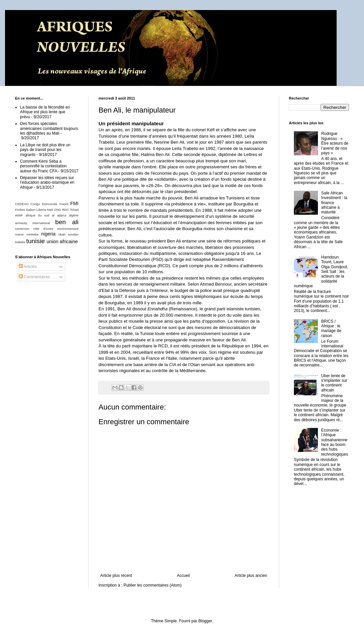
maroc (20, 234)
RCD (164, 266)
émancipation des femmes (206, 223)
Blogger (205, 621)
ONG (57, 210)
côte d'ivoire (43, 229)
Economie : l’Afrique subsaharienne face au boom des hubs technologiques (335, 442)
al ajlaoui (59, 215)
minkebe (32, 234)
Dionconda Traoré (55, 204)
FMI (74, 203)
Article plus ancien (251, 576)
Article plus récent (116, 576)
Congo (35, 204)
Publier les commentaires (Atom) (153, 585)
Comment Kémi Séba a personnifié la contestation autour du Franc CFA (43, 166)
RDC (66, 210)
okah (62, 234)
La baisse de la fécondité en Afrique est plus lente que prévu (45, 112)
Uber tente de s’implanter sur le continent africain (334, 383)
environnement (68, 229)
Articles (28, 267)
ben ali (67, 222)
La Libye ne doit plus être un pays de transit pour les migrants (45, 150)
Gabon (31, 210)
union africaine (62, 242)
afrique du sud (38, 215)
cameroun (22, 229)
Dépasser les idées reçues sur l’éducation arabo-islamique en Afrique (47, 183)
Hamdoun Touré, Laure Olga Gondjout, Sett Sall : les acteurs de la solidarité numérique (321, 272)
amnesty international (32, 223)
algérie (74, 215)
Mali (50, 210)
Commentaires (34, 277)
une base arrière (141, 365)
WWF (19, 215)
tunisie (36, 241)
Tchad (74, 210)
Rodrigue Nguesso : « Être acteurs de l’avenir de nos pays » (335, 143)
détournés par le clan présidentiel (164, 192)
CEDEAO (22, 204)
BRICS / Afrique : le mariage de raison (331, 329)
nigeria (48, 234)
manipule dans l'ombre (134, 167)
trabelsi (20, 242)
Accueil (184, 576)
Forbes (20, 210)
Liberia (41, 210)
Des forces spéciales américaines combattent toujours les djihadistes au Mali (49, 128)
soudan (73, 234)
